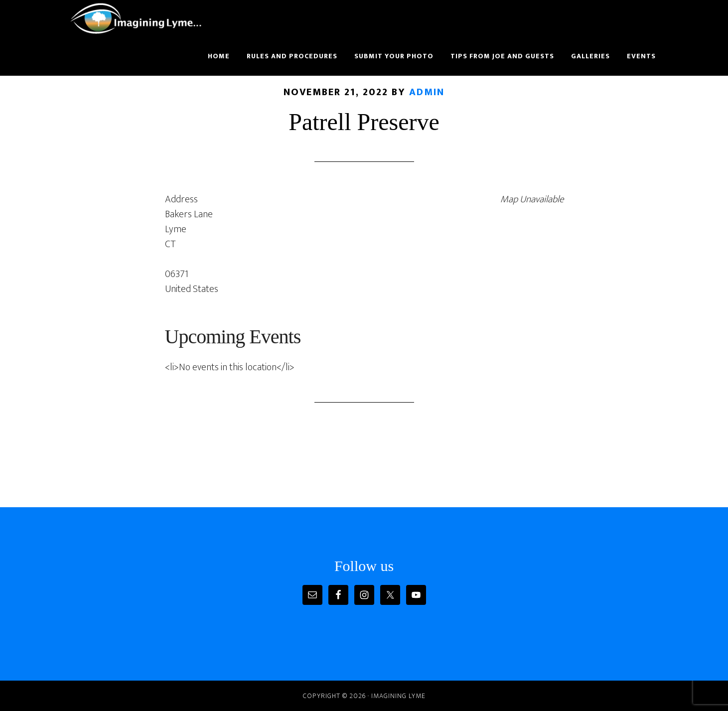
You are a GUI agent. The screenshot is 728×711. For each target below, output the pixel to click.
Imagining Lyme (143, 19)
